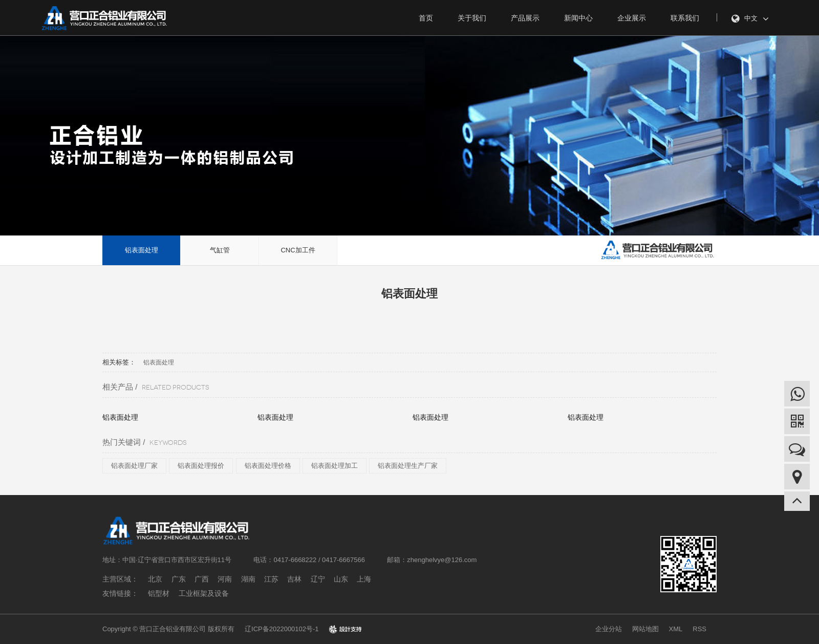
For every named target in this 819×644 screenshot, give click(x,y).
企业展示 (632, 18)
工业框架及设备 (204, 593)
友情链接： (120, 593)
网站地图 (645, 629)
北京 (155, 579)
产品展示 (525, 18)
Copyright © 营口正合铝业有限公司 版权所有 (168, 629)
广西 (202, 579)
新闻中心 (578, 18)
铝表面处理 (142, 250)
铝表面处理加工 (335, 466)
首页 (426, 18)
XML (676, 629)
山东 (341, 579)
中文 (750, 19)
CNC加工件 (298, 250)
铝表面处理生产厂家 (408, 466)
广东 (179, 579)
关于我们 (472, 18)
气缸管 (220, 250)
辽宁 (318, 579)
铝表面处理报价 (201, 466)
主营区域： (120, 579)
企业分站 (609, 629)
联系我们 (685, 18)
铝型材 (159, 593)
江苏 (271, 579)
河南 (225, 579)
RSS (699, 629)
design (345, 629)
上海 (364, 579)
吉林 (294, 579)
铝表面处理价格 (268, 466)
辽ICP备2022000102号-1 (282, 629)
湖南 (248, 579)
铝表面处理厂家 (134, 466)
